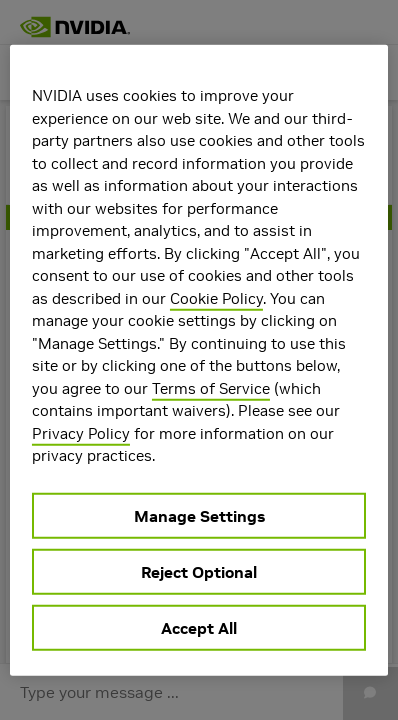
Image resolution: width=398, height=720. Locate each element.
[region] (199, 360)
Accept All (199, 627)
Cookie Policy (216, 297)
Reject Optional (199, 571)
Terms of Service (211, 387)
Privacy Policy (81, 432)
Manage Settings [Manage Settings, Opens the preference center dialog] (199, 515)
